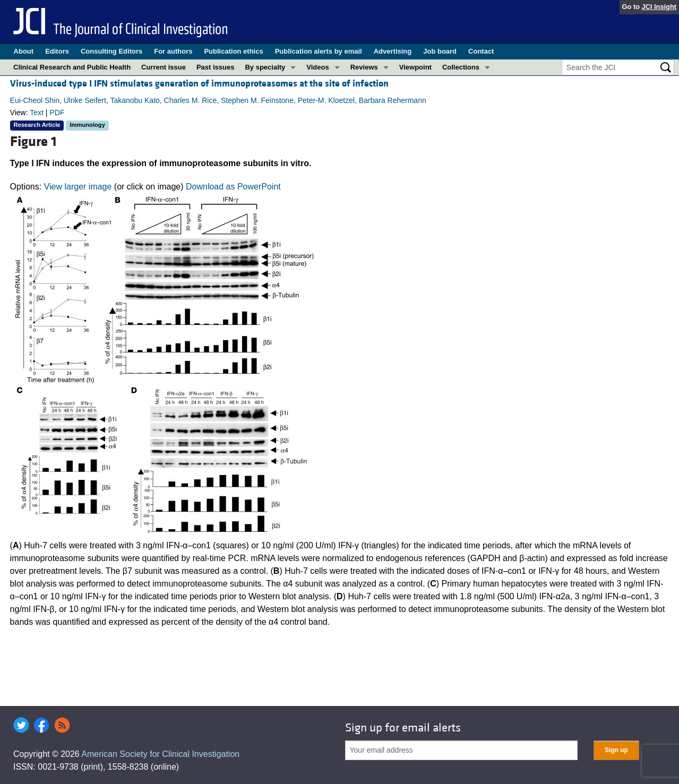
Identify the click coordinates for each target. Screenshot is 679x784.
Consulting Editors (111, 51)
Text (37, 113)
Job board (440, 51)
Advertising (393, 51)
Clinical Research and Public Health (72, 67)
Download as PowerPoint (233, 187)
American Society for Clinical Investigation (160, 754)
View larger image (78, 187)
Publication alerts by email (319, 51)
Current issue (164, 67)
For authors (173, 51)
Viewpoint (415, 67)
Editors (57, 51)
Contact (481, 51)
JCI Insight (659, 7)
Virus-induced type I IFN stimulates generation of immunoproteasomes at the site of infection (199, 84)
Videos (317, 67)
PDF (57, 113)
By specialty (265, 67)
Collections (461, 67)
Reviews (364, 67)
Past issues (216, 67)
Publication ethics (233, 51)
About (24, 51)
